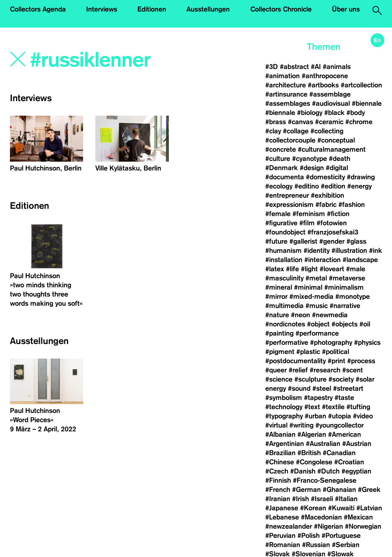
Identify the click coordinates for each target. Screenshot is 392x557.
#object (318, 324)
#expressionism (289, 205)
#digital (337, 168)
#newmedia (330, 315)
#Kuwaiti (341, 508)
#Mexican (358, 517)
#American (345, 434)
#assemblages (288, 103)
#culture (278, 159)
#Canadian (339, 453)
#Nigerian (328, 526)
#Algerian (312, 434)
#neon (301, 315)
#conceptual (336, 140)
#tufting (358, 407)
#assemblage (330, 94)
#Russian (316, 545)
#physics (367, 342)
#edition (333, 186)
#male (356, 269)
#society (341, 379)
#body (356, 113)
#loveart (332, 269)
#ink (376, 251)
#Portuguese (341, 536)
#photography (331, 342)
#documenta (285, 177)
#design (312, 168)
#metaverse (347, 278)
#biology (310, 113)
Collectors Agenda (38, 9)
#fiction (338, 214)
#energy (359, 186)
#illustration (349, 251)
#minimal (308, 287)
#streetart (348, 388)
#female (278, 214)
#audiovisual (331, 103)
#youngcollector (340, 425)
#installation (284, 260)
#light (309, 269)
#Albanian (280, 434)
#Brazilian (280, 453)
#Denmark (282, 168)
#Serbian (346, 545)
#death (340, 159)
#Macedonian (321, 517)
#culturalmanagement (332, 149)
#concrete (281, 149)
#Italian (346, 499)
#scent (353, 370)
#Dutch (328, 471)
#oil (365, 324)
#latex (275, 269)
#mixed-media (311, 297)
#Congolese (314, 462)
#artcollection (361, 85)
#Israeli (322, 499)
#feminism (309, 214)
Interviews (102, 9)
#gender (332, 241)
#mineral (279, 287)
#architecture (286, 85)
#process (361, 361)
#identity (317, 251)
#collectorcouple (290, 140)
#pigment (280, 352)
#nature (277, 315)
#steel (322, 388)
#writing (301, 425)
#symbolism (284, 398)
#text (312, 407)
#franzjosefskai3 (333, 232)
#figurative (281, 223)
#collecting (327, 131)
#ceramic (329, 122)
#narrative (345, 306)
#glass (356, 241)
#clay (273, 131)
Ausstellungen (208, 9)
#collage (296, 131)
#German (306, 490)
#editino (307, 186)
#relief (298, 370)
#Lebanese (282, 517)
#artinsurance (286, 94)
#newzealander (289, 526)
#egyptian (356, 471)
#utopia (340, 416)
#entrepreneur (287, 195)
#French (278, 490)
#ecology (279, 186)
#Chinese (280, 462)
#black (334, 113)
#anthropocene (325, 76)
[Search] (103, 60)
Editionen (152, 9)
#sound (299, 388)
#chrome (359, 122)
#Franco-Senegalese (325, 480)
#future (276, 241)
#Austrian (357, 444)
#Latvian (369, 508)
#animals (337, 67)
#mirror (276, 297)
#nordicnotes (285, 324)
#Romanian (283, 545)
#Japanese (282, 508)
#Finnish (278, 480)
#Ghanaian (339, 490)
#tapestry (318, 398)
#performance (317, 333)
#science (279, 379)
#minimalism (344, 287)
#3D (272, 67)
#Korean (313, 508)
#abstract (294, 67)
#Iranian (278, 499)
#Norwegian (363, 526)
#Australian (323, 444)
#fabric (326, 205)
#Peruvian (280, 536)
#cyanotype (310, 159)
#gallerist (303, 241)
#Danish (303, 471)
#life (292, 269)
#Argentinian (285, 444)
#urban (315, 416)
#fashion (352, 205)
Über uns (346, 9)
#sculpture (310, 379)
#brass (276, 122)
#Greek (369, 490)
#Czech (277, 471)
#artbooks (323, 85)
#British (309, 453)
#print (336, 361)
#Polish (309, 536)
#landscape (360, 260)
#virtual (276, 425)
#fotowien (332, 223)
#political (336, 352)
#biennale (367, 103)
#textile (333, 407)
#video (363, 416)
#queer (276, 370)
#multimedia (284, 306)
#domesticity (325, 177)
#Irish (301, 499)
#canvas (301, 122)
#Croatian (349, 462)
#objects (345, 324)
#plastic (308, 352)
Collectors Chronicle (281, 9)
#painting (279, 333)
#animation (283, 76)
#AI (316, 67)
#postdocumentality (296, 361)
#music (317, 306)
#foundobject (285, 232)
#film (307, 223)
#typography (284, 416)
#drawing (361, 177)
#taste (344, 398)
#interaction (323, 260)
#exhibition (327, 195)
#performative (287, 342)
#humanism (283, 251)
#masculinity (284, 278)
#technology (284, 407)
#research (325, 370)
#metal (316, 278)
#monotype (353, 297)
